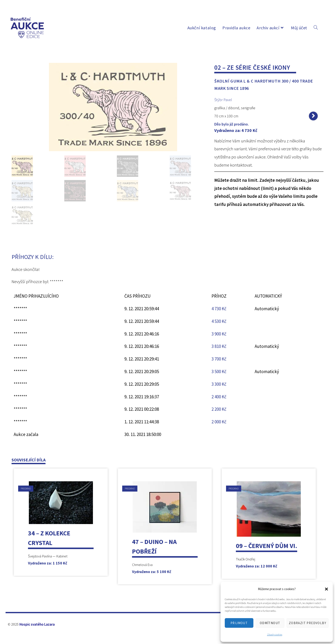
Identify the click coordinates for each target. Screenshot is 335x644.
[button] (326, 589)
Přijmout (239, 623)
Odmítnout (270, 623)
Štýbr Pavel (223, 100)
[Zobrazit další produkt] (313, 116)
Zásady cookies (275, 634)
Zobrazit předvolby (308, 623)
